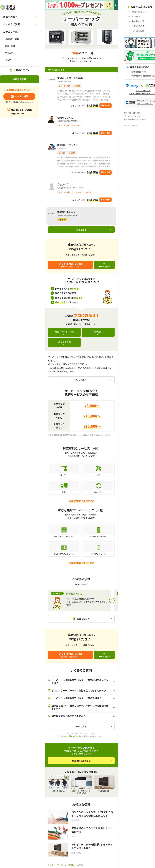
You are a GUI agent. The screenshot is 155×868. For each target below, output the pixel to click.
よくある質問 (64, 342)
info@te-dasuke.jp (25, 102)
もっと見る (81, 230)
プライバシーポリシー (133, 116)
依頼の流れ (98, 332)
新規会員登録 (19, 79)
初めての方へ (10, 17)
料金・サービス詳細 (64, 332)
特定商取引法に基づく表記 (135, 119)
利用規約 (137, 113)
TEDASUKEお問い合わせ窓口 (70, 736)
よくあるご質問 (12, 24)
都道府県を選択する (81, 761)
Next (112, 600)
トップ (51, 865)
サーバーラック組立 (65, 865)
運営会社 (127, 113)
